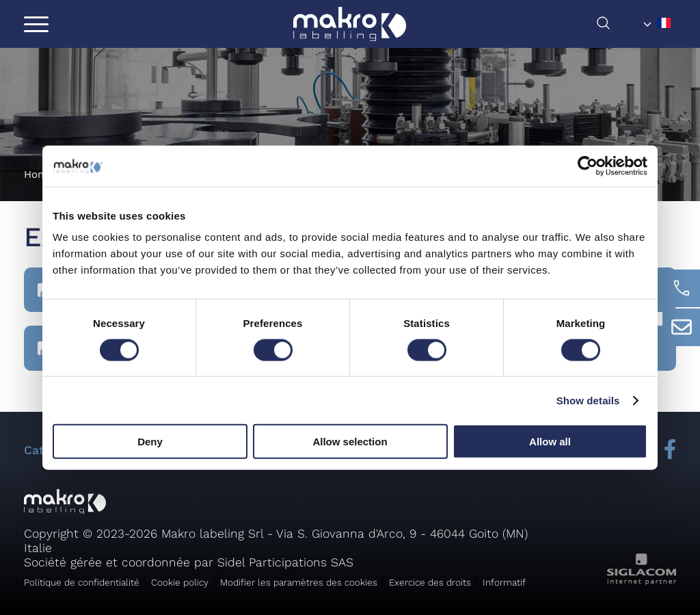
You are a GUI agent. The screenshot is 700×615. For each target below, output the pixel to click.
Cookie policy (180, 582)
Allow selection (350, 442)
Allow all (550, 442)
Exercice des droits (430, 582)
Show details (588, 400)
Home (39, 174)
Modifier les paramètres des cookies (299, 582)
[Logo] (350, 24)
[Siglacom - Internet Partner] (642, 581)
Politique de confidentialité (82, 582)
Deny (150, 442)
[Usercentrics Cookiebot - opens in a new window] (588, 166)
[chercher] (617, 26)
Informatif (504, 582)
